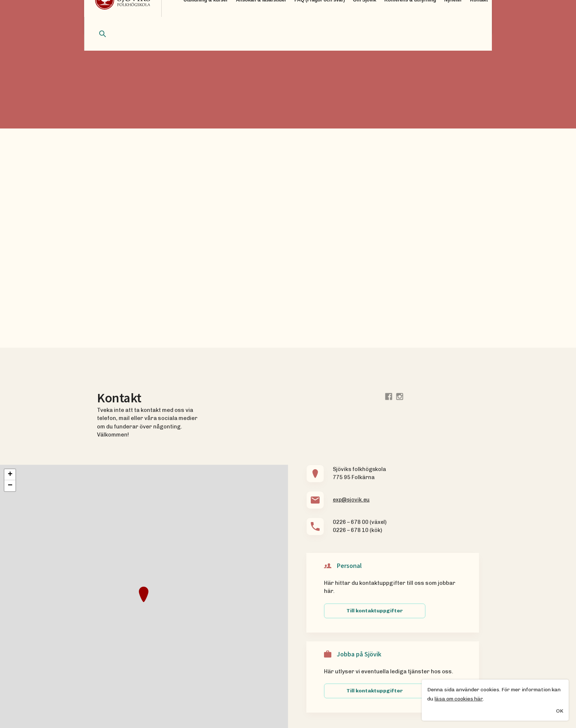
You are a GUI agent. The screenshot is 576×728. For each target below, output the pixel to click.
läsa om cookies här (459, 699)
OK (560, 712)
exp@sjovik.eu (351, 500)
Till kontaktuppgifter (375, 611)
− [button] (10, 486)
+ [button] (10, 475)
